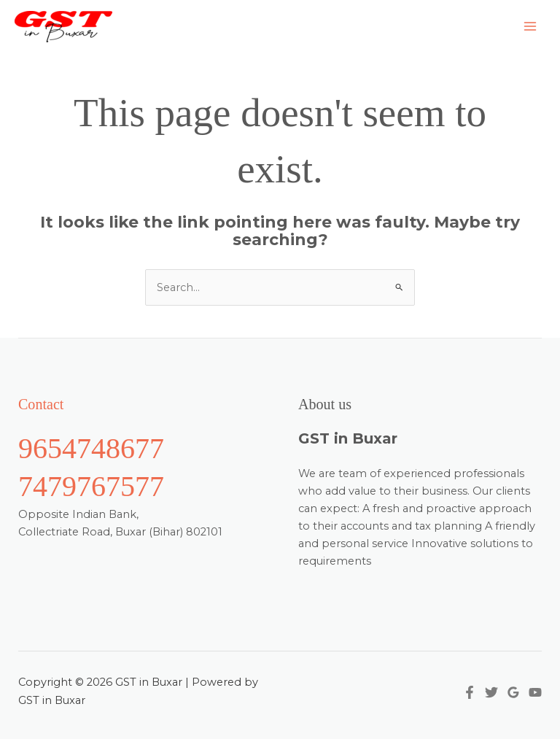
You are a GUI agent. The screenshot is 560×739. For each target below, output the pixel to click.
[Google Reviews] (513, 692)
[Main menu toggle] (530, 26)
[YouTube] (535, 692)
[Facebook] (470, 692)
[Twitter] (491, 692)
